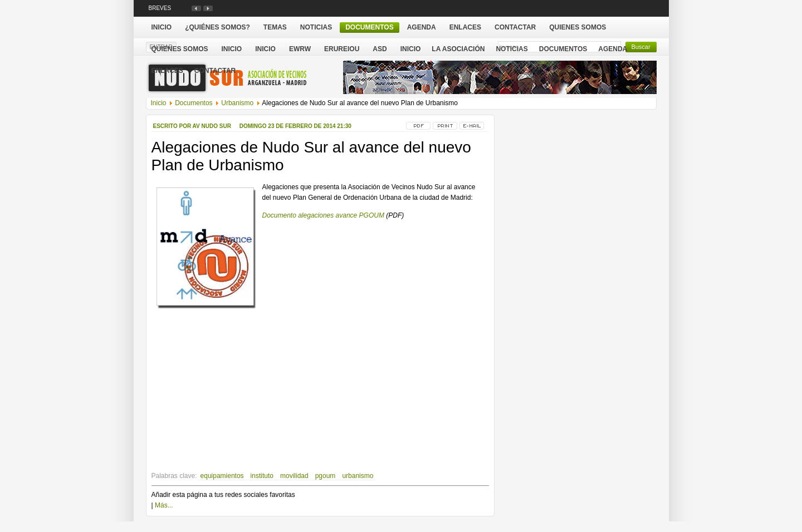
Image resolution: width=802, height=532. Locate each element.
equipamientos (222, 476)
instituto (262, 476)
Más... (164, 505)
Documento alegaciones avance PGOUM (323, 215)
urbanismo (358, 476)
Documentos (563, 49)
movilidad (294, 476)
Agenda (613, 49)
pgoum (326, 476)
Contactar (215, 71)
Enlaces (167, 71)
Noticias (512, 49)
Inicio (411, 49)
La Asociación (458, 49)
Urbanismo (237, 103)
